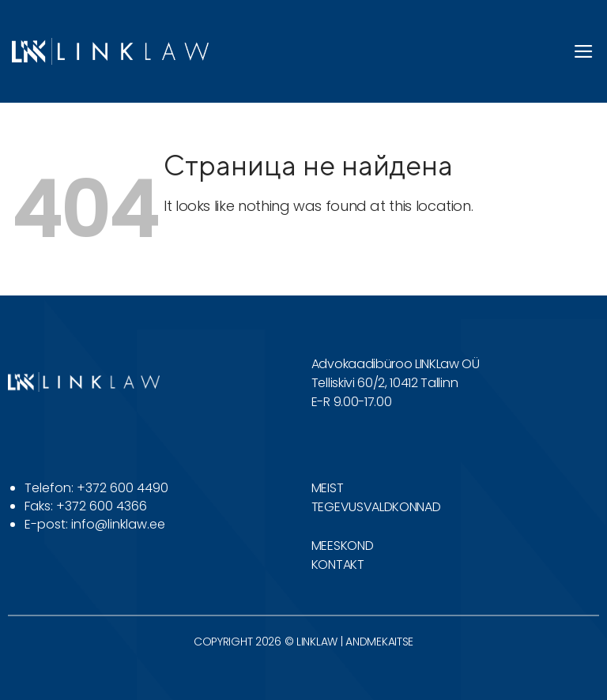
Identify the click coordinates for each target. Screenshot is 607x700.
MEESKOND (342, 546)
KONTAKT (338, 565)
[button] (584, 51)
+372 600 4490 (123, 488)
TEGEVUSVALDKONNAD (376, 507)
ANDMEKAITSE (379, 642)
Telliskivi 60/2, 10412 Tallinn (385, 383)
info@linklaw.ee (118, 524)
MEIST (327, 488)
